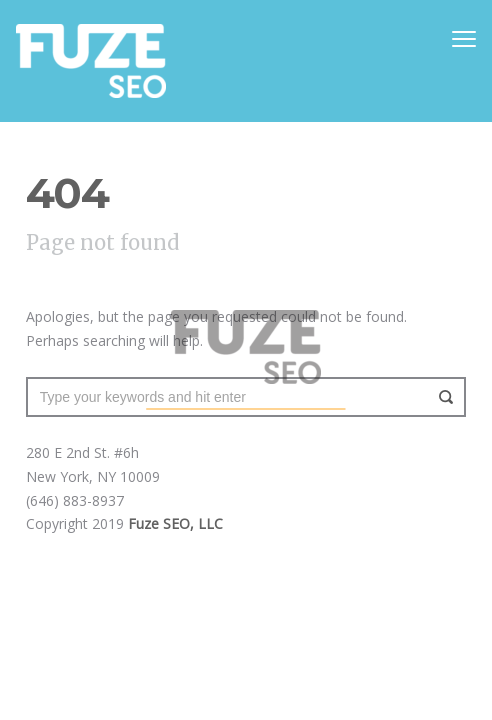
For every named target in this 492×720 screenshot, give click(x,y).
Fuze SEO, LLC (175, 523)
